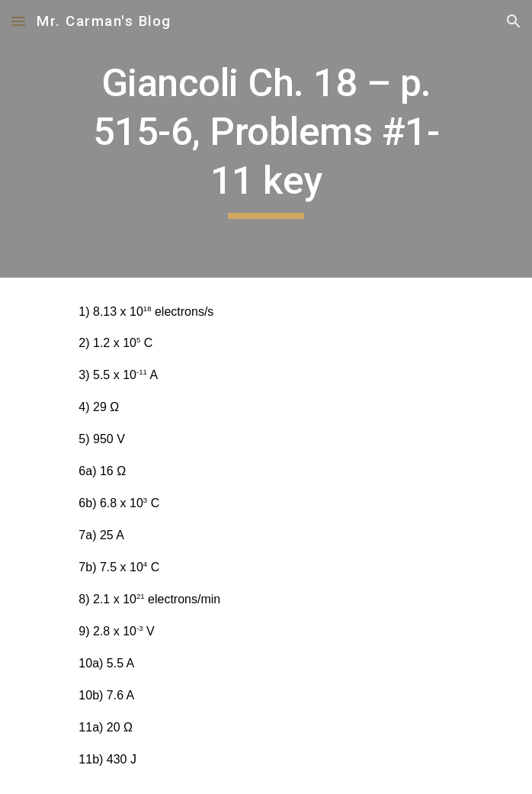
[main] (266, 139)
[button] (18, 21)
